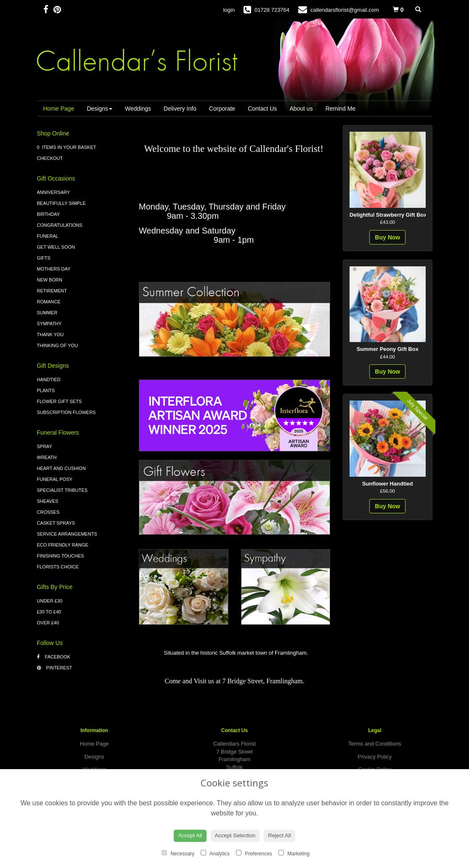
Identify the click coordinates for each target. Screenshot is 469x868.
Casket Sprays (56, 523)
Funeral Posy (55, 479)
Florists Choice (58, 567)
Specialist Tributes (62, 490)
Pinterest (55, 668)
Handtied (49, 380)
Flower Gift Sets (60, 401)
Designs (99, 109)
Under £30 (50, 601)
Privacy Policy (375, 757)
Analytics (215, 853)
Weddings (138, 109)
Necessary (178, 853)
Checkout (50, 158)
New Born (50, 280)
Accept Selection (235, 835)
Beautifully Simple (61, 203)
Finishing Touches (61, 556)
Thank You (50, 334)
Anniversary (54, 192)
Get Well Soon (56, 247)
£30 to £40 (49, 612)
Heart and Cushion (61, 468)
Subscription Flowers (66, 412)
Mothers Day (54, 269)
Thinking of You (58, 345)
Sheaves (48, 501)
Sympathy (49, 324)
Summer (47, 313)
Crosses (48, 512)
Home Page (59, 109)
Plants (46, 390)
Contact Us (262, 109)
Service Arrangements (67, 534)
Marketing (294, 853)
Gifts (44, 258)
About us (301, 109)
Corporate (222, 109)
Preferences (254, 853)
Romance (49, 302)
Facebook (54, 657)
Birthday (49, 214)
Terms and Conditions (375, 744)
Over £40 (48, 623)
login (229, 10)
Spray (45, 446)
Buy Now (387, 237)
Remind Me (341, 109)
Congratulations (60, 225)
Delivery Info (180, 109)
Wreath (47, 457)
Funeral (48, 236)
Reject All (279, 835)
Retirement (52, 291)
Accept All (190, 835)
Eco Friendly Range (63, 545)
